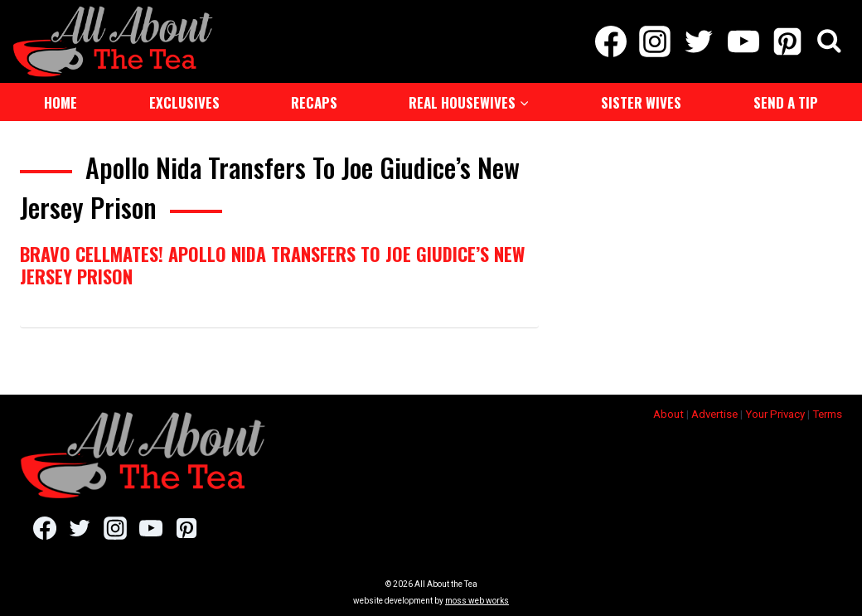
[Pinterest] (787, 41)
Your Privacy (775, 414)
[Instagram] (655, 41)
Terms (827, 414)
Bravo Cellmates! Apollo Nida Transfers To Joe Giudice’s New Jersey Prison (272, 264)
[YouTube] (743, 41)
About (668, 414)
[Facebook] (610, 41)
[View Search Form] (829, 42)
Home (61, 102)
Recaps (314, 102)
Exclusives (184, 102)
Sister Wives (641, 102)
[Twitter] (699, 41)
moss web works (477, 601)
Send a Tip (786, 102)
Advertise (714, 414)
